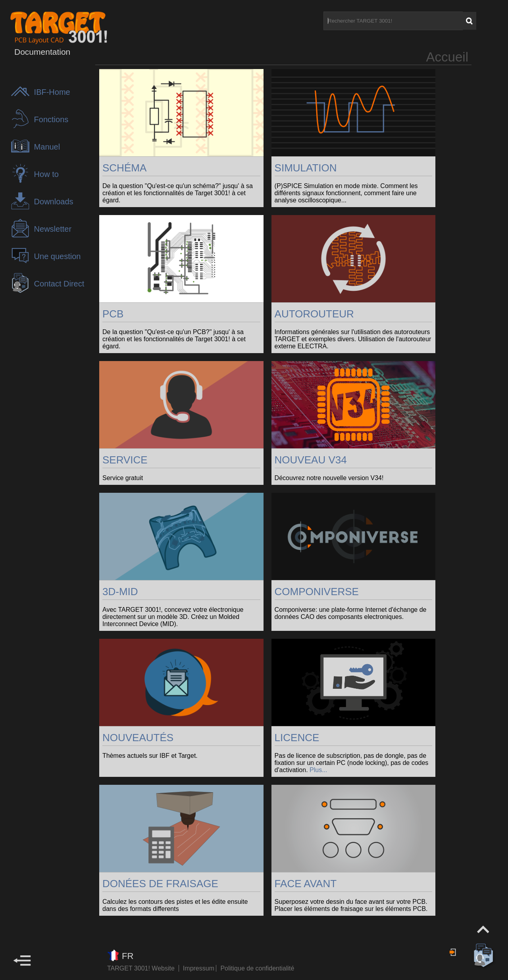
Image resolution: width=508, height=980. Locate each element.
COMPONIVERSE (317, 592)
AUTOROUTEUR (314, 314)
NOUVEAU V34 (311, 460)
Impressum (200, 968)
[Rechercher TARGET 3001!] (393, 21)
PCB (113, 314)
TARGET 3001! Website (141, 968)
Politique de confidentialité (257, 968)
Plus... (318, 770)
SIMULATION (306, 168)
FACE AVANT (306, 884)
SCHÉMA (124, 168)
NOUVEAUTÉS (138, 738)
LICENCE (297, 738)
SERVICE (125, 460)
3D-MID (120, 592)
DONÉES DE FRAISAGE (160, 884)
